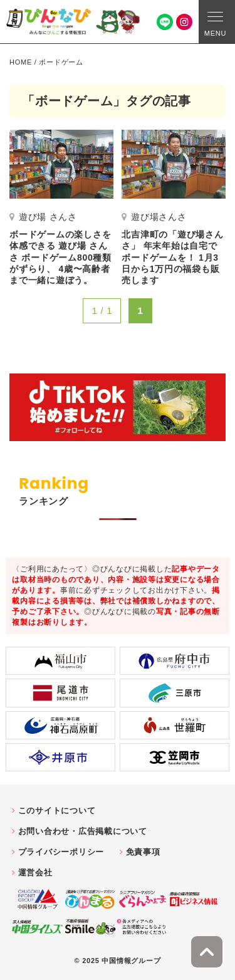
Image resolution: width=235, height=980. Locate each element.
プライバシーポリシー (61, 852)
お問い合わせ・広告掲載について (83, 831)
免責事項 (143, 852)
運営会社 (35, 873)
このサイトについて (57, 811)
